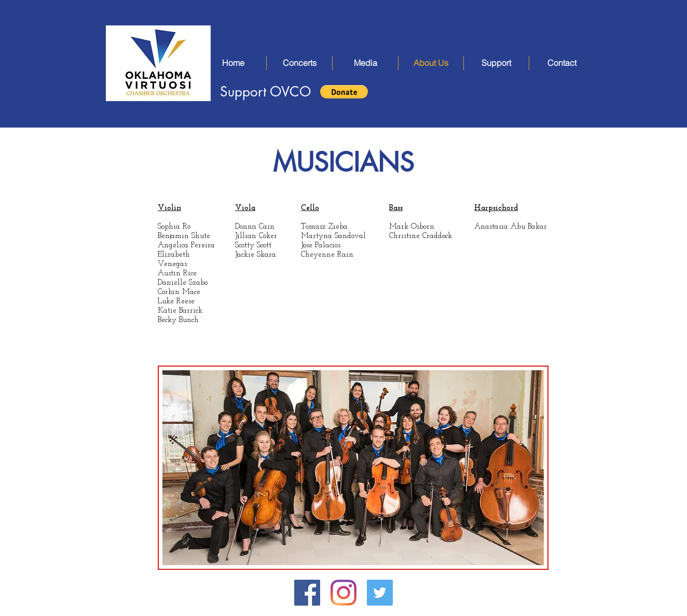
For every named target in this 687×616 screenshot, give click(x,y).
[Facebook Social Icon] (307, 593)
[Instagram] (343, 593)
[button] (299, 63)
